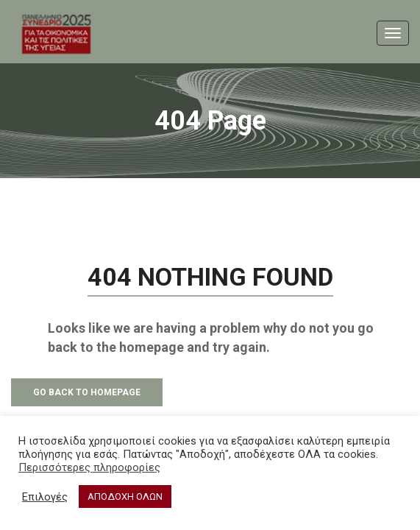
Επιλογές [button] (45, 497)
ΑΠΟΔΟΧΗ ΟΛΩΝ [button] (125, 497)
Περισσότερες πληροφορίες (89, 467)
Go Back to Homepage (87, 392)
